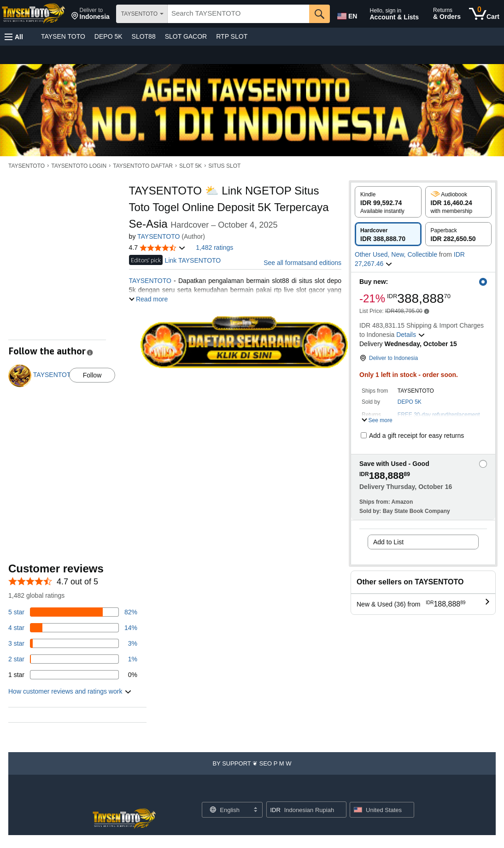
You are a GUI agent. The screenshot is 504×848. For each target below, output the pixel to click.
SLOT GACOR (186, 36)
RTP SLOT (232, 36)
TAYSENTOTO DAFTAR (143, 166)
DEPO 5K (108, 36)
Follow (92, 375)
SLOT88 (144, 36)
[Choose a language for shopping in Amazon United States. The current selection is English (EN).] (346, 14)
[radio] (388, 202)
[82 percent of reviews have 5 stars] (73, 612)
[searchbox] (238, 14)
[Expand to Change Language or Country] (255, 810)
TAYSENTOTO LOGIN (79, 166)
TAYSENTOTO (26, 166)
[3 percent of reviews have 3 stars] (73, 643)
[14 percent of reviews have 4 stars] (73, 628)
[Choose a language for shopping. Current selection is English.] (226, 810)
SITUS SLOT (224, 166)
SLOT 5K (190, 166)
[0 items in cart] (484, 14)
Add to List (388, 542)
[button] (91, 14)
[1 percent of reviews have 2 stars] (73, 659)
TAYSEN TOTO (63, 36)
